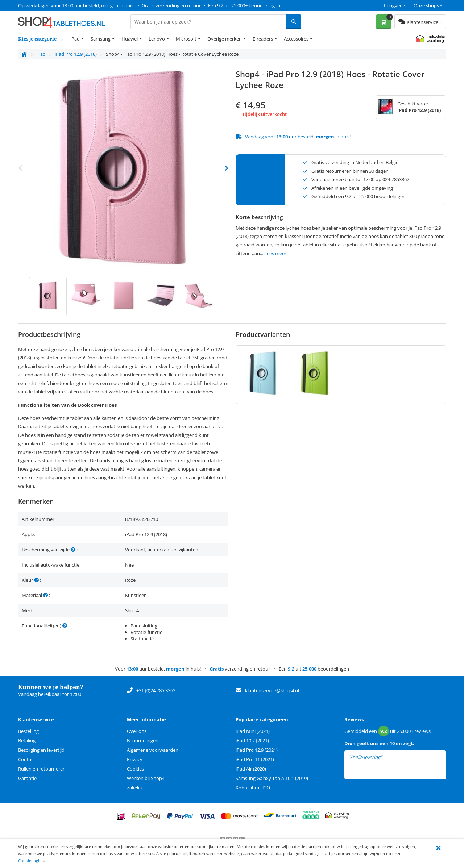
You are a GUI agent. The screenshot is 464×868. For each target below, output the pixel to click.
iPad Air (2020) (251, 769)
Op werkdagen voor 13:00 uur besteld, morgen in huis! (76, 5)
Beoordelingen (143, 740)
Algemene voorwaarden (153, 750)
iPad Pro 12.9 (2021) (257, 750)
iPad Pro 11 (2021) (255, 759)
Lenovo (157, 39)
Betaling (27, 740)
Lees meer (275, 253)
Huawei (130, 39)
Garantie (27, 778)
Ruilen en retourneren (42, 769)
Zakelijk (135, 788)
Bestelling (28, 731)
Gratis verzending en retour (171, 5)
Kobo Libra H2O (253, 788)
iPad (75, 39)
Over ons (137, 731)
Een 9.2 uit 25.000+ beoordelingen (244, 5)
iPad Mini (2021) (253, 731)
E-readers (263, 39)
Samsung (101, 39)
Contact (27, 759)
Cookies (135, 769)
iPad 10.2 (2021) (252, 740)
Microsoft (186, 39)
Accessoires (296, 39)
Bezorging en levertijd (41, 750)
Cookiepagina (31, 861)
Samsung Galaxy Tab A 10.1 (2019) (272, 778)
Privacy (135, 759)
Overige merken (225, 39)
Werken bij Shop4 (146, 778)
